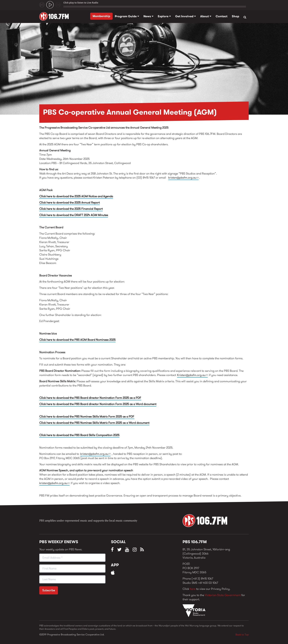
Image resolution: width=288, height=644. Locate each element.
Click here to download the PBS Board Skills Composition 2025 (79, 435)
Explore (164, 16)
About (206, 16)
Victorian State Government (223, 595)
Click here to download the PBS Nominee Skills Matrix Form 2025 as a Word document (94, 423)
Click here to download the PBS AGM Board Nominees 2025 (77, 340)
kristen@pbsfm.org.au (183, 178)
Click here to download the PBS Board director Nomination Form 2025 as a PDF (90, 398)
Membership (101, 16)
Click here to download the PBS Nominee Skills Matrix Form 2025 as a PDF (87, 417)
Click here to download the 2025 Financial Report (71, 209)
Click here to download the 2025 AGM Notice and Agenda (76, 196)
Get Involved (186, 16)
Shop (235, 16)
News (148, 16)
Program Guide (127, 16)
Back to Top (242, 634)
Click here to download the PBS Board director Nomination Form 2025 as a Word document (98, 404)
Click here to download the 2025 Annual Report (70, 203)
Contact (222, 16)
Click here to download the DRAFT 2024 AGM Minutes (74, 215)
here (193, 589)
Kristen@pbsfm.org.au (192, 375)
